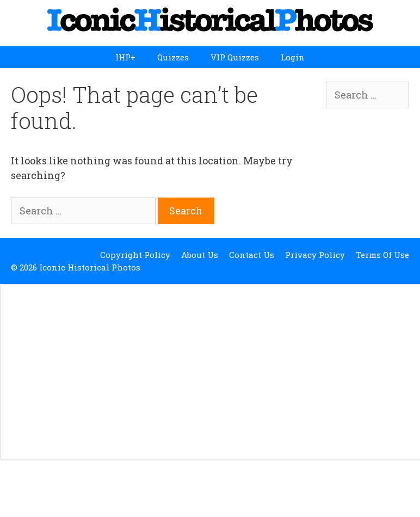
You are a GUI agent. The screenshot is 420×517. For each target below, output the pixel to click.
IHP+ (125, 57)
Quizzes (173, 57)
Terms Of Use (382, 255)
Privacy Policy (315, 255)
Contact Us (252, 255)
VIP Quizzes (235, 57)
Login (293, 57)
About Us (200, 255)
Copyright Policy (135, 255)
